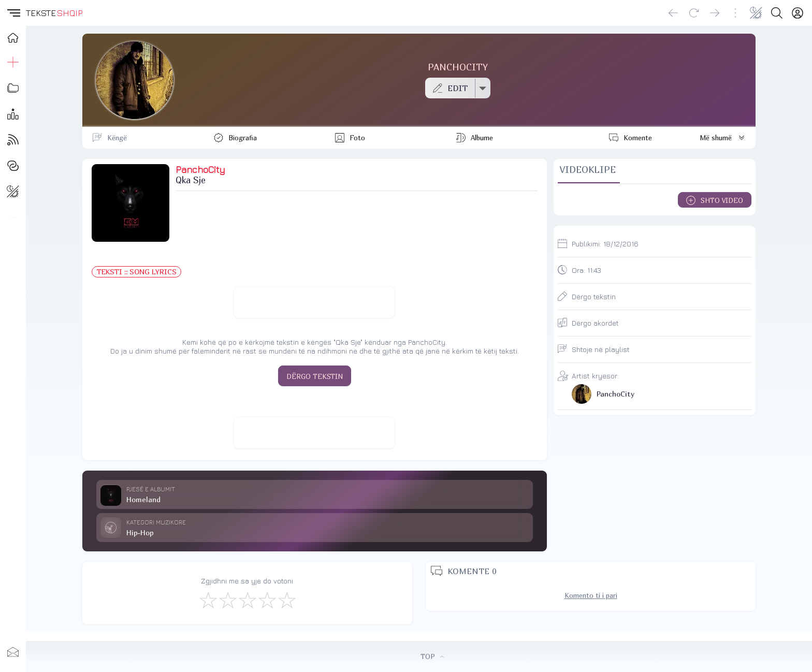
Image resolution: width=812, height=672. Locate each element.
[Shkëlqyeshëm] (286, 600)
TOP (432, 656)
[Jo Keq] (227, 600)
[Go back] (673, 13)
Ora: (586, 270)
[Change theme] (756, 13)
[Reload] (694, 13)
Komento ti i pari (591, 595)
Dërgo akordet (595, 323)
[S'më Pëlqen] (208, 600)
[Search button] (777, 13)
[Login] (798, 13)
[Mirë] (247, 600)
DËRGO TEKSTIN (315, 376)
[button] (13, 13)
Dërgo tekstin (594, 296)
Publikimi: (605, 244)
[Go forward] (715, 13)
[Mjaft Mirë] (267, 600)
